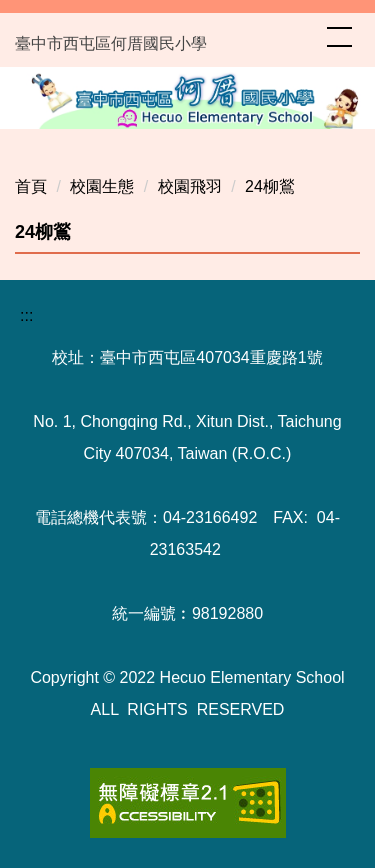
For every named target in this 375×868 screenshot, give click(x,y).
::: (26, 315)
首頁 (31, 186)
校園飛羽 (190, 186)
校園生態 (102, 186)
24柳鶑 (270, 186)
